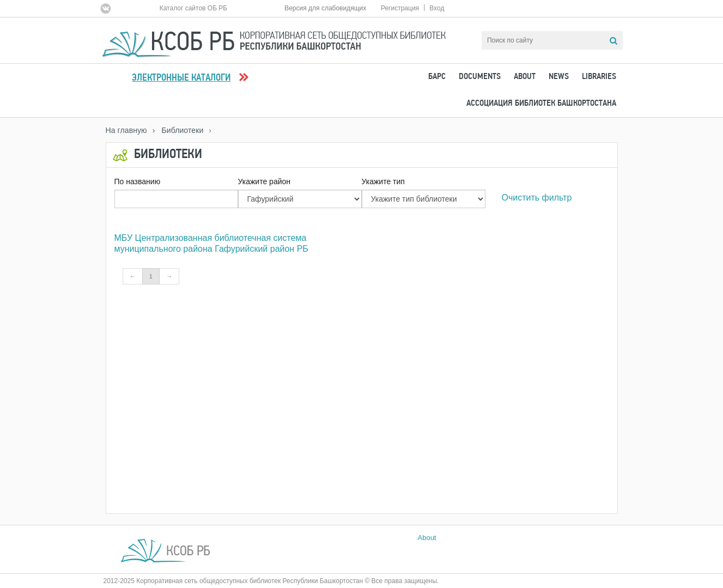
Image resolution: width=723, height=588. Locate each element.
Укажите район (265, 181)
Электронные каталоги (181, 78)
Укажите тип (383, 181)
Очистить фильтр (537, 198)
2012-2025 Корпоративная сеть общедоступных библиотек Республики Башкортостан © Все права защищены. (271, 581)
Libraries (599, 77)
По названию (138, 181)
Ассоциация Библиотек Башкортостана (541, 104)
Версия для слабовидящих (325, 8)
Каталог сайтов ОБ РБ (194, 8)
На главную (126, 130)
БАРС (437, 77)
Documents (480, 77)
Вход (437, 8)
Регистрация (400, 8)
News (559, 77)
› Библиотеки (178, 130)
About (525, 77)
